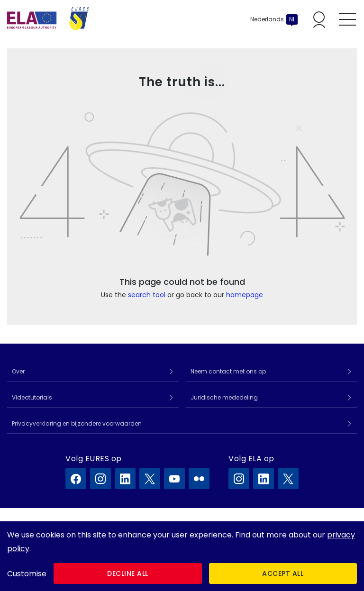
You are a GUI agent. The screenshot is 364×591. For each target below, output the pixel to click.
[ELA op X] (288, 479)
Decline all (128, 573)
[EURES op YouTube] (174, 479)
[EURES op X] (150, 479)
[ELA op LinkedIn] (264, 479)
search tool (147, 295)
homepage (245, 295)
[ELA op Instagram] (239, 479)
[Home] (48, 19)
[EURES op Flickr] (199, 479)
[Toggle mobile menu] (347, 19)
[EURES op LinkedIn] (125, 479)
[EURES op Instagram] (100, 479)
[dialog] (182, 556)
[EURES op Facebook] (76, 479)
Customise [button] (27, 574)
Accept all (283, 573)
